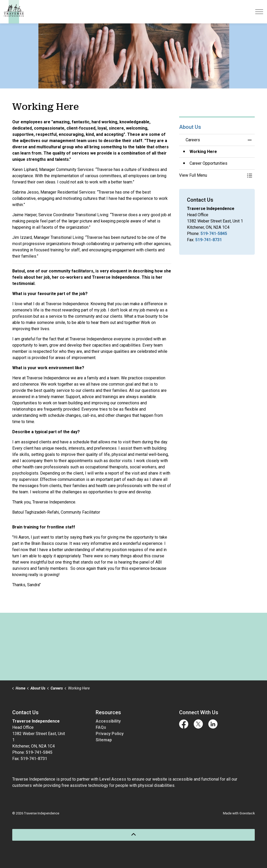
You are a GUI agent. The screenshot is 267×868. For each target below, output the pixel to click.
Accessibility (108, 721)
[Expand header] (259, 12)
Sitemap (104, 740)
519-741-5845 (214, 234)
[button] (212, 175)
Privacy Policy (110, 734)
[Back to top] (133, 835)
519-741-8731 (209, 240)
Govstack (247, 813)
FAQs (101, 727)
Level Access (113, 779)
